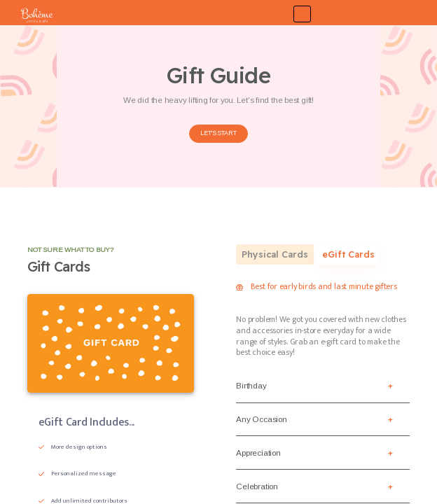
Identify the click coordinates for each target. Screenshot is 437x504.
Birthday (251, 385)
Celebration (257, 486)
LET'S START (218, 133)
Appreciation (258, 453)
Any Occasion (261, 419)
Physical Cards (275, 254)
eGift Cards (348, 254)
